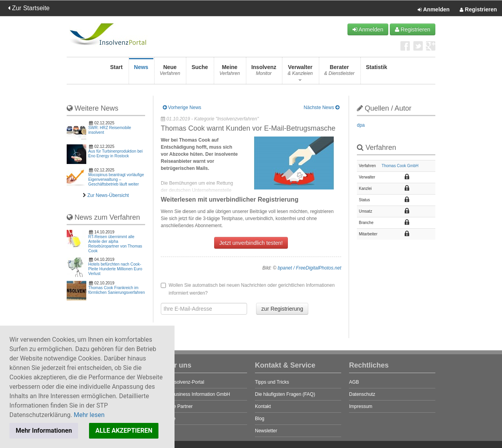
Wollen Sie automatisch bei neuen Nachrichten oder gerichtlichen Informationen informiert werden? (248, 289)
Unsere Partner (177, 406)
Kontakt (263, 406)
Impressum (361, 406)
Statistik (376, 72)
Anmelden (434, 10)
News (141, 72)
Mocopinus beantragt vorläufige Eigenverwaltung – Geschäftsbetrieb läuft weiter (116, 179)
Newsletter (266, 431)
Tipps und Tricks (272, 382)
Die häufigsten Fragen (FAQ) (285, 394)
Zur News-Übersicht (108, 195)
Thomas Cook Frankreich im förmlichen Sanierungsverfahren (116, 290)
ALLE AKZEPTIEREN (124, 431)
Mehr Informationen (44, 431)
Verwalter (300, 72)
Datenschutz (362, 394)
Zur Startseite (29, 8)
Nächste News (321, 107)
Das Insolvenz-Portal (183, 382)
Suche (200, 72)
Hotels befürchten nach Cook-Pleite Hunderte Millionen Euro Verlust (115, 269)
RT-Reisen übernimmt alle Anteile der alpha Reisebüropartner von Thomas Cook (115, 244)
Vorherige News (182, 107)
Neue (170, 72)
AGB (354, 382)
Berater (339, 72)
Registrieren (478, 10)
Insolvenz (264, 72)
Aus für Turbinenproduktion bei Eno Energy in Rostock (115, 154)
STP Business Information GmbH (196, 394)
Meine (229, 72)
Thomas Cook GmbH (400, 166)
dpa (361, 125)
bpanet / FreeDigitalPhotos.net (309, 268)
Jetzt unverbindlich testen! (251, 243)
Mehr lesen (89, 415)
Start (116, 72)
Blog (260, 419)
